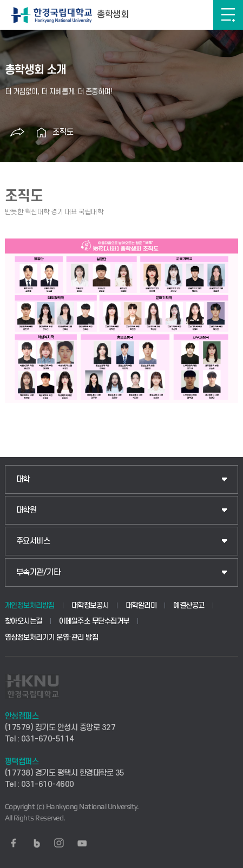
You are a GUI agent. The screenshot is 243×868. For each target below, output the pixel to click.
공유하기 (17, 132)
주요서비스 (33, 541)
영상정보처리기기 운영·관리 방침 (52, 637)
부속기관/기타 (38, 572)
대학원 (27, 510)
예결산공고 (189, 605)
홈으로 (42, 132)
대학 (23, 479)
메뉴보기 (228, 15)
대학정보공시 (90, 605)
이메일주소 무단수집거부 (94, 621)
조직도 (63, 132)
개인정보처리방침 (30, 605)
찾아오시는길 (24, 621)
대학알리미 (141, 605)
